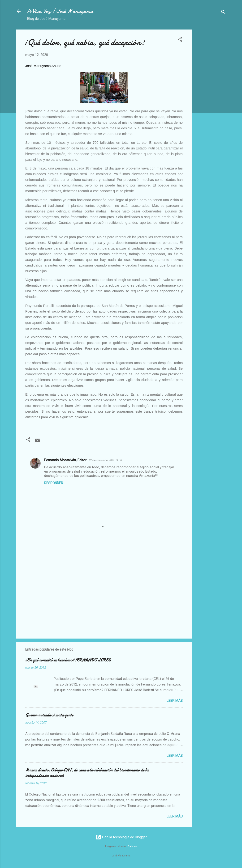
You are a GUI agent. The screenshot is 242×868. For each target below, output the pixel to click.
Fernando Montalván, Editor (65, 460)
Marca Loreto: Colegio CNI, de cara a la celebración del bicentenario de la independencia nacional (87, 773)
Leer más (175, 701)
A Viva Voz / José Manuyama (60, 11)
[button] (180, 40)
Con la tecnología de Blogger (121, 837)
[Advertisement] (211, 100)
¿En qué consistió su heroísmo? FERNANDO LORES (68, 660)
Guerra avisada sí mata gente (49, 715)
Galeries (132, 846)
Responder (54, 483)
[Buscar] (223, 13)
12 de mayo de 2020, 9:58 (105, 460)
